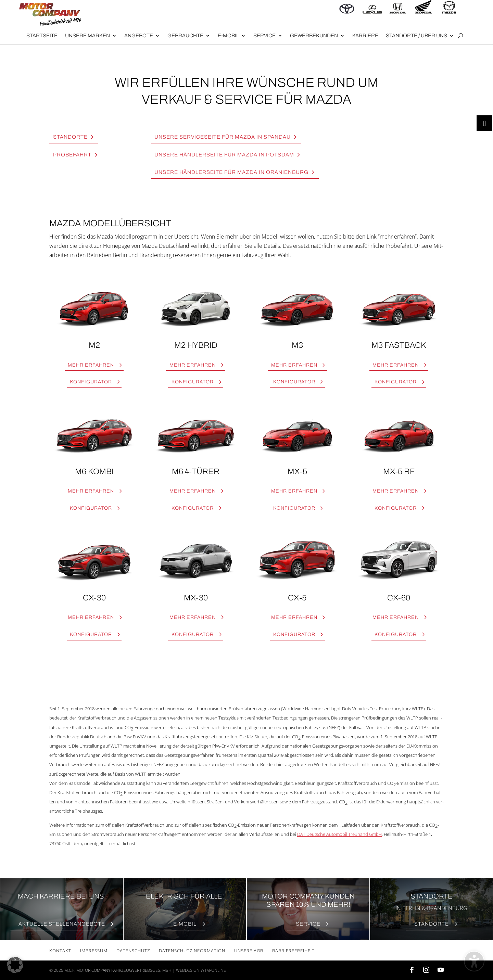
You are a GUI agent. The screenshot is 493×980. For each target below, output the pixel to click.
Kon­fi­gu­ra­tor (91, 382)
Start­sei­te (42, 36)
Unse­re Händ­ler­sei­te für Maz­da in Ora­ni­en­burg (231, 172)
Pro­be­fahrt (72, 155)
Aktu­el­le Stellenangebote (62, 924)
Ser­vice (264, 36)
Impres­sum (94, 951)
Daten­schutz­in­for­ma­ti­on (192, 951)
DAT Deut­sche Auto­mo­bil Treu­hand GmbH (339, 834)
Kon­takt (60, 951)
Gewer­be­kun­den (314, 36)
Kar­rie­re (365, 36)
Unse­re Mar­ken (87, 36)
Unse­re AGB (249, 951)
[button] (15, 965)
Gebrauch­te (185, 36)
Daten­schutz (133, 951)
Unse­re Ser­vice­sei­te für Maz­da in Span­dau (223, 137)
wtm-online (213, 970)
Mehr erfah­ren (91, 365)
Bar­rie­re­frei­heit (293, 951)
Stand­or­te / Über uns (416, 36)
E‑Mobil (228, 36)
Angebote (139, 36)
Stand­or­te (70, 137)
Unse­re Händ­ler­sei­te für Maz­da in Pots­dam (224, 155)
